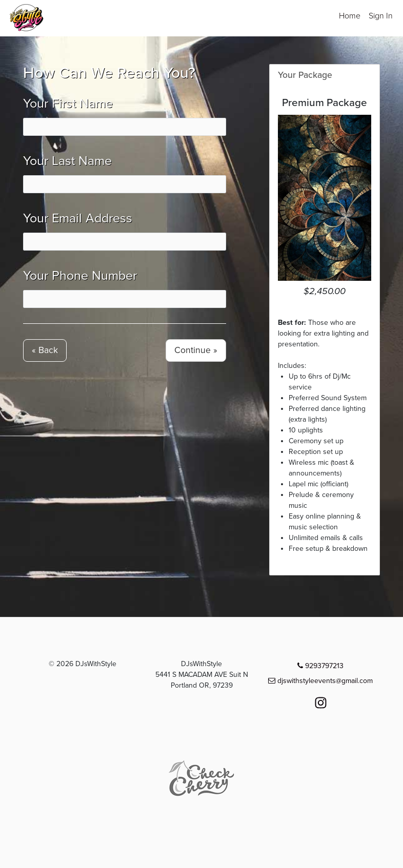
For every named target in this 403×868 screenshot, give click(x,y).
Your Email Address (78, 218)
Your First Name (68, 104)
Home (350, 16)
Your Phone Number (80, 276)
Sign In (381, 16)
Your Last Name (67, 161)
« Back (45, 350)
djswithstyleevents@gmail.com (320, 681)
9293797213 (320, 666)
